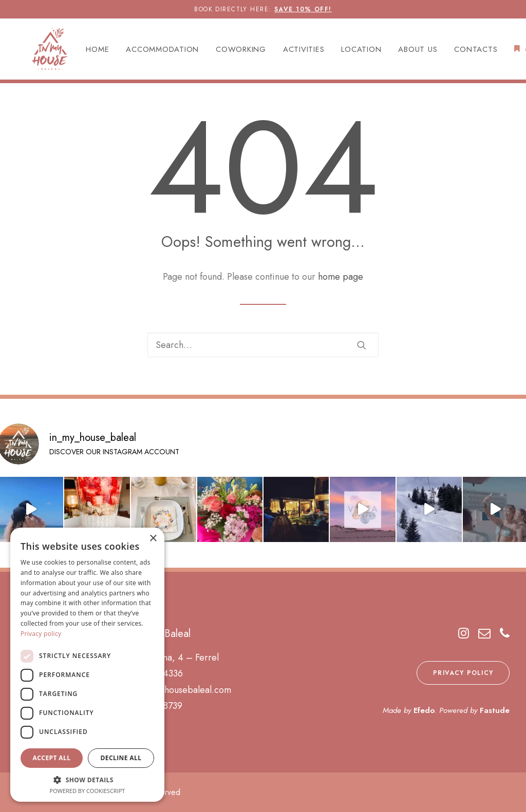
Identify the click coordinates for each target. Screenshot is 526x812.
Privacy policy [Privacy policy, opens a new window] (41, 634)
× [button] (153, 539)
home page (341, 277)
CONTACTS (464, 51)
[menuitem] (90, 52)
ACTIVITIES (292, 51)
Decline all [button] (121, 758)
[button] (362, 345)
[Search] (263, 345)
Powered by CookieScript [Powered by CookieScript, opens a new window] (88, 791)
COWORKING (229, 51)
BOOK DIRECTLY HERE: (263, 9)
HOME (86, 51)
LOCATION (350, 51)
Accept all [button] (52, 758)
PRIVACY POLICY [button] (463, 673)
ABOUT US (406, 51)
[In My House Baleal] (36, 51)
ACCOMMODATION (151, 51)
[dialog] (87, 665)
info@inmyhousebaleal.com (177, 690)
